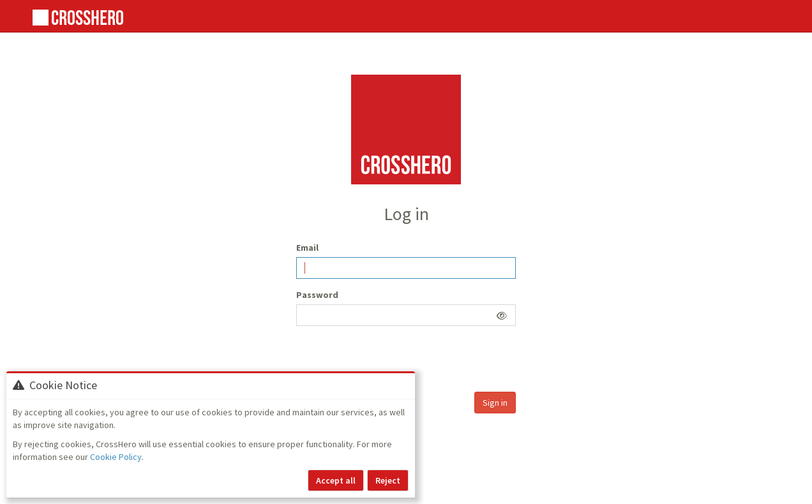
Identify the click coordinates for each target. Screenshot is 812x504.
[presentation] (393, 360)
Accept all (336, 480)
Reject (388, 480)
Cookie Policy (116, 457)
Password (317, 295)
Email (307, 248)
